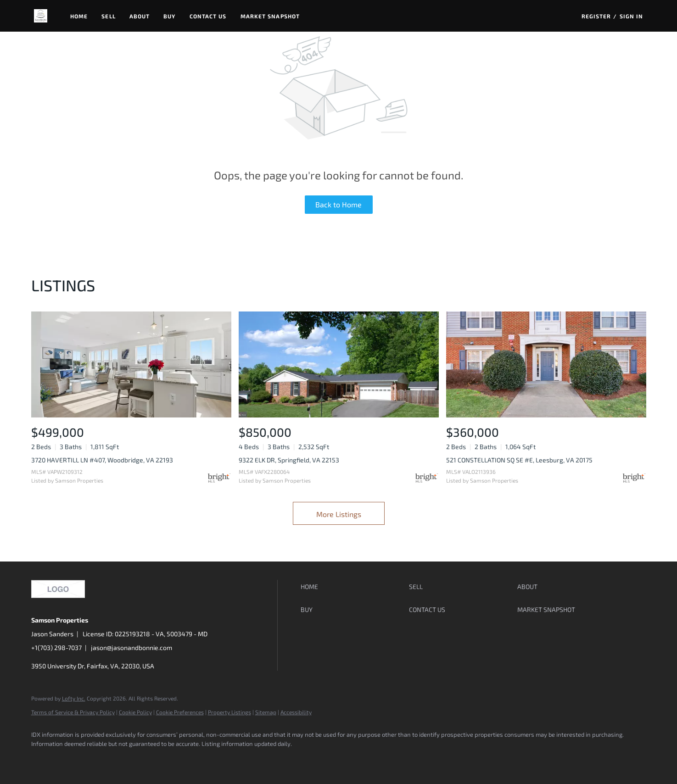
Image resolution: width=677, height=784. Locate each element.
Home (79, 16)
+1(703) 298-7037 (56, 648)
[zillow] (95, 759)
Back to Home (338, 204)
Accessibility (296, 712)
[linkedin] (69, 759)
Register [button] (596, 16)
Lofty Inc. (74, 698)
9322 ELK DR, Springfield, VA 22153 (289, 460)
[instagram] (122, 759)
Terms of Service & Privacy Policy (73, 712)
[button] (41, 16)
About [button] (140, 16)
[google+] (149, 759)
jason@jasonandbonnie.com (131, 648)
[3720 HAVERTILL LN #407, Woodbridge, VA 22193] (131, 364)
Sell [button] (108, 16)
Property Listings (229, 712)
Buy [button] (169, 16)
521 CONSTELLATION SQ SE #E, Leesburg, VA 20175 (519, 460)
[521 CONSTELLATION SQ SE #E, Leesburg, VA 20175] (546, 364)
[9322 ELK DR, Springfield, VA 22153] (339, 364)
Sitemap (266, 712)
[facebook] (42, 759)
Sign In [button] (632, 16)
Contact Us (208, 16)
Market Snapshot (270, 16)
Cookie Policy (135, 712)
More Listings (339, 514)
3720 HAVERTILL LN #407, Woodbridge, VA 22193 (102, 460)
